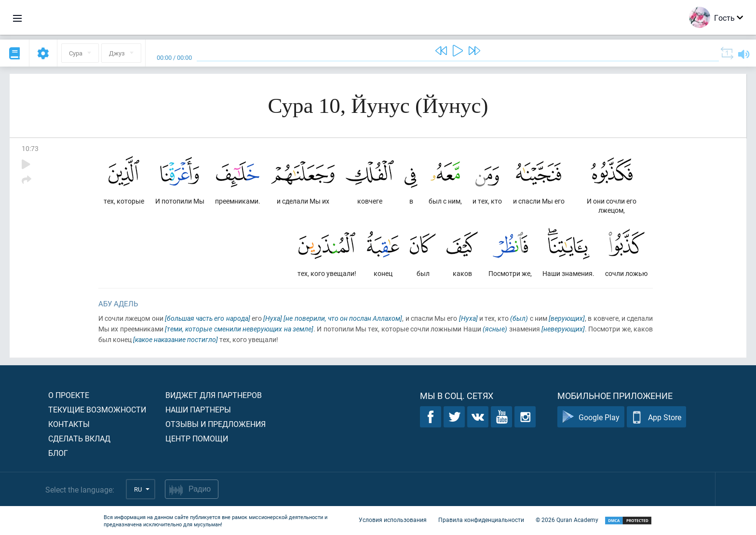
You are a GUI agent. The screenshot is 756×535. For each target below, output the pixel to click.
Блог (58, 453)
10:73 (30, 148)
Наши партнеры (198, 409)
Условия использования (393, 520)
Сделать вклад (79, 438)
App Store (656, 417)
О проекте (69, 395)
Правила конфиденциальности (481, 520)
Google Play (591, 417)
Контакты (69, 424)
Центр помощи (197, 438)
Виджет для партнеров (214, 395)
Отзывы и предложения (216, 424)
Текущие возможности (97, 409)
